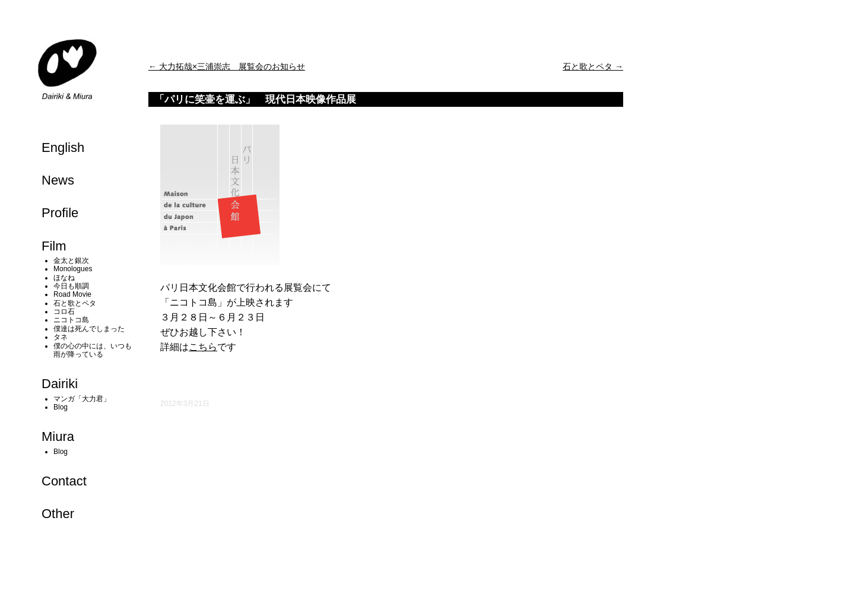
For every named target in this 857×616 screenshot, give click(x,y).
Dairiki (60, 384)
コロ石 (64, 312)
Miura (58, 436)
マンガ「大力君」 (82, 399)
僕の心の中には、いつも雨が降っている (93, 350)
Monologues (73, 269)
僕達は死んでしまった (89, 329)
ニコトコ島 (71, 320)
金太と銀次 (71, 261)
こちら (203, 347)
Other (58, 514)
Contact (64, 481)
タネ (61, 337)
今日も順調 (71, 286)
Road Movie (72, 294)
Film (54, 246)
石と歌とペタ (75, 303)
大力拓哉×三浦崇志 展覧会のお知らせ (227, 66)
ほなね (64, 278)
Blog (61, 407)
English (63, 147)
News (58, 180)
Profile (60, 213)
